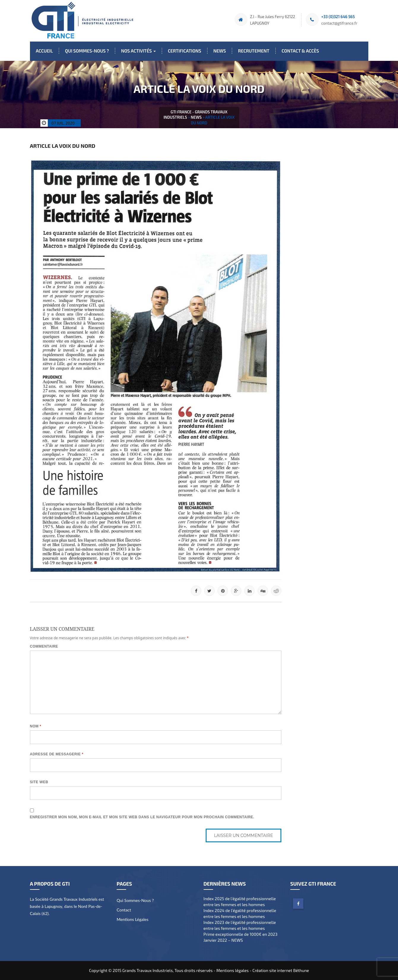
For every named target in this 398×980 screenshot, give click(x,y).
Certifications (185, 51)
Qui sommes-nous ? (87, 51)
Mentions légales (133, 919)
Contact (124, 910)
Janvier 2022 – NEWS (223, 940)
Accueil (45, 51)
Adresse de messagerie (57, 754)
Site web (39, 782)
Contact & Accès (300, 51)
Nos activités (138, 51)
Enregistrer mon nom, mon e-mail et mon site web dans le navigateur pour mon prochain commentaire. (142, 817)
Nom (36, 726)
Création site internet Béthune (281, 970)
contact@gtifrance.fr (340, 23)
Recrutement (254, 51)
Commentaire (44, 646)
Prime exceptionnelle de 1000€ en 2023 (241, 934)
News (220, 51)
